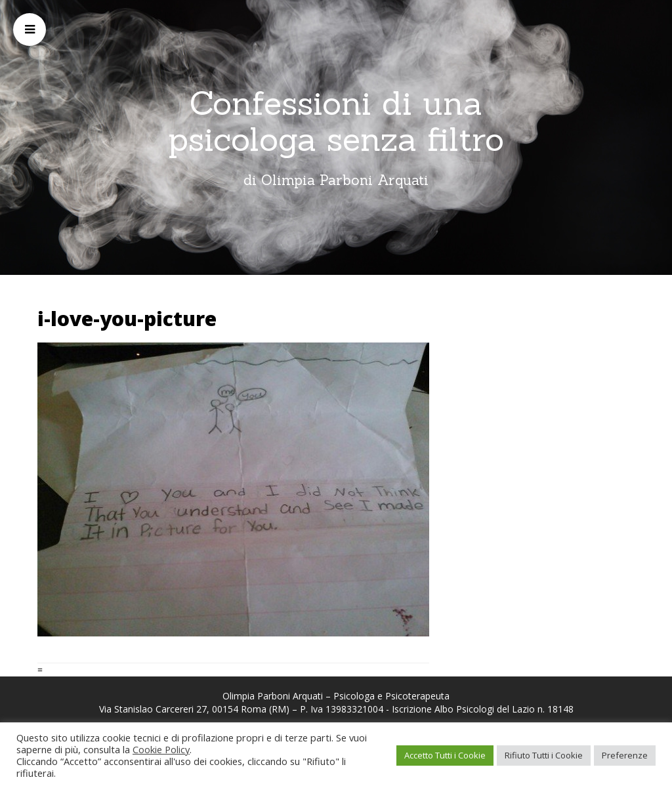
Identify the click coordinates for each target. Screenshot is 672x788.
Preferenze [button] (625, 755)
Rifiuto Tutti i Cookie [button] (544, 755)
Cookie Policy (161, 749)
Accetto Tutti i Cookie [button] (445, 755)
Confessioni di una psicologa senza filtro (336, 121)
